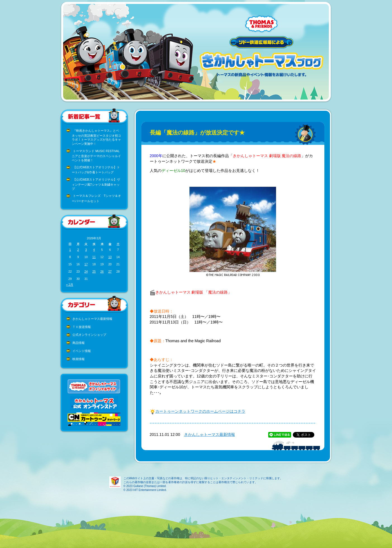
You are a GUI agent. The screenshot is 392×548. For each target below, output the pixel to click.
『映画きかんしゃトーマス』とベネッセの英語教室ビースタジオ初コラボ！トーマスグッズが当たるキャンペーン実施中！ (96, 137)
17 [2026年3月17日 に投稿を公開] (86, 264)
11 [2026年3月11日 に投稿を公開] (94, 257)
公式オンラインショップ (89, 335)
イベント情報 (82, 351)
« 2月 (70, 285)
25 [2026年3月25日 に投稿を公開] (94, 271)
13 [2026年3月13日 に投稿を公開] (110, 257)
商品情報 (79, 343)
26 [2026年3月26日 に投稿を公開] (102, 271)
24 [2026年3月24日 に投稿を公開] (86, 271)
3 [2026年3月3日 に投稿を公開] (86, 250)
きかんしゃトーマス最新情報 (92, 319)
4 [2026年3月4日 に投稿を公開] (94, 250)
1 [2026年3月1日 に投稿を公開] (70, 250)
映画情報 (79, 359)
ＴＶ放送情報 (82, 327)
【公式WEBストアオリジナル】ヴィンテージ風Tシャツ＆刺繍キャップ (96, 184)
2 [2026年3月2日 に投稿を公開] (78, 250)
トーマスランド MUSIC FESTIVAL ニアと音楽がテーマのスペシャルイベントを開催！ (96, 156)
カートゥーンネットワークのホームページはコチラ (200, 411)
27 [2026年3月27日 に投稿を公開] (110, 271)
